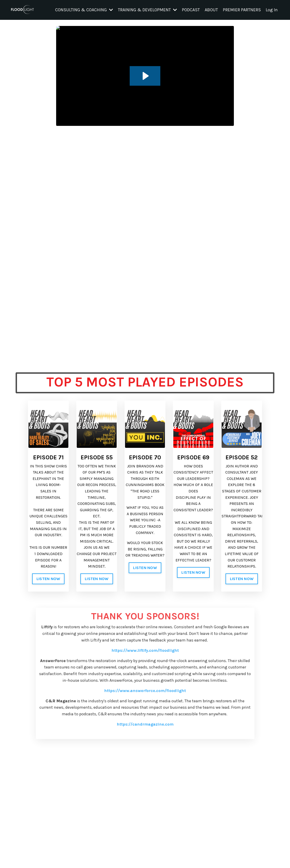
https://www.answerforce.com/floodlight (145, 699)
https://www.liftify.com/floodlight (145, 666)
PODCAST (191, 10)
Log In (272, 10)
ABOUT (211, 10)
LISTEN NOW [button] (48, 579)
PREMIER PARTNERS (242, 10)
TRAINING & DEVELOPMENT (147, 10)
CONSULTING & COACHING (84, 10)
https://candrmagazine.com (145, 725)
